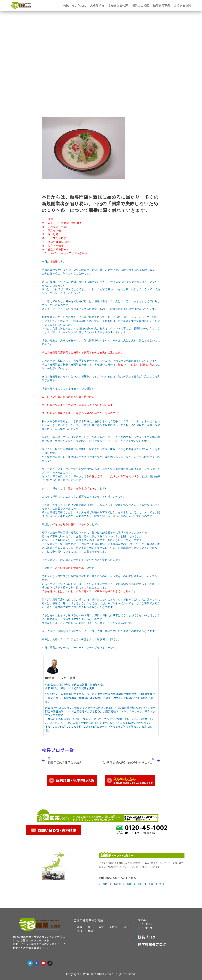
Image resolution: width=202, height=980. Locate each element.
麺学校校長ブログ (152, 944)
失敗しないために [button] (75, 5)
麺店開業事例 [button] (161, 5)
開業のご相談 (140, 5)
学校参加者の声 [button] (118, 5)
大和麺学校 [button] (97, 5)
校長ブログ (147, 937)
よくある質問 (182, 5)
